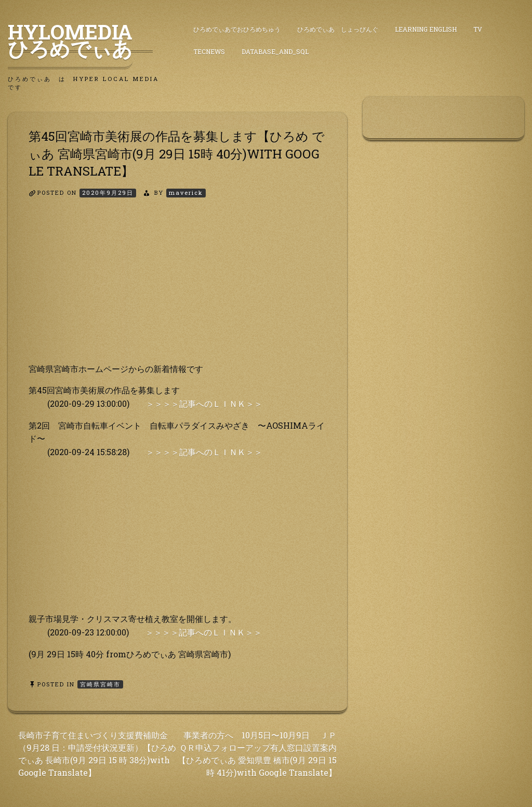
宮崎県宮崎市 (100, 684)
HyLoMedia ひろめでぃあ (80, 40)
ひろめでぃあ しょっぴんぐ (338, 29)
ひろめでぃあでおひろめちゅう (237, 29)
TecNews (209, 51)
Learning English (426, 29)
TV (478, 29)
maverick (186, 193)
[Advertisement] (177, 289)
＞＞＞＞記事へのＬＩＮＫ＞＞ (204, 403)
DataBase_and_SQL (275, 51)
